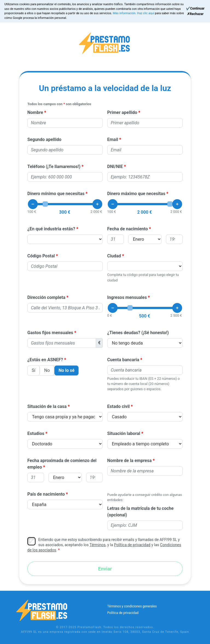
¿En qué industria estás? (51, 229)
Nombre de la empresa (129, 461)
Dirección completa (46, 297)
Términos (97, 545)
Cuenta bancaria (123, 360)
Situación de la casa (47, 406)
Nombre (35, 112)
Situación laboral (124, 433)
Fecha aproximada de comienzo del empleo (62, 464)
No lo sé (66, 370)
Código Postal (41, 256)
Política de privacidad (132, 545)
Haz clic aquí (146, 13)
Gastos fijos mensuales (50, 333)
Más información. (125, 13)
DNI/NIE (115, 167)
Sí (33, 370)
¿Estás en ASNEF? (45, 360)
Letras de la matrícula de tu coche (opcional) (140, 512)
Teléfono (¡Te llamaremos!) (54, 167)
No (47, 370)
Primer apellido (122, 112)
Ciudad (114, 256)
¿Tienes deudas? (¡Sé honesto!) (138, 333)
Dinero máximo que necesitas (136, 194)
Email (113, 139)
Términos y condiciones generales (132, 606)
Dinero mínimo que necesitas (56, 194)
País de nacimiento (46, 494)
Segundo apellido (44, 139)
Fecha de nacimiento (128, 229)
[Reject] (195, 14)
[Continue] (195, 8)
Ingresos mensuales (127, 297)
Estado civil (118, 406)
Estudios (36, 433)
